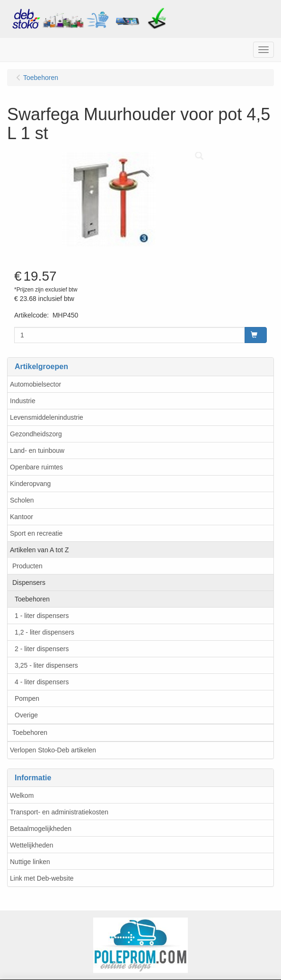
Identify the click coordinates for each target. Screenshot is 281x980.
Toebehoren (32, 599)
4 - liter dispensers (42, 682)
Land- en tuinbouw (37, 450)
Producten (27, 566)
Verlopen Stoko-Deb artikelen (53, 750)
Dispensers (29, 583)
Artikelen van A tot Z (40, 550)
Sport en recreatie (36, 533)
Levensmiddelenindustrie (47, 417)
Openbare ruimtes (36, 467)
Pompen (27, 698)
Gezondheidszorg (36, 434)
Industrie (23, 401)
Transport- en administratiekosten (59, 812)
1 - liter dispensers (42, 616)
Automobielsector (35, 384)
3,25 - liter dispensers (46, 665)
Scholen (22, 500)
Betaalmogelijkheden (41, 829)
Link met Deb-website (42, 878)
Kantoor (22, 517)
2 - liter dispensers (42, 649)
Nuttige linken (30, 862)
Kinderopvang (30, 484)
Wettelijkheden (32, 845)
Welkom (22, 795)
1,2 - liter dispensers (44, 632)
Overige (26, 715)
